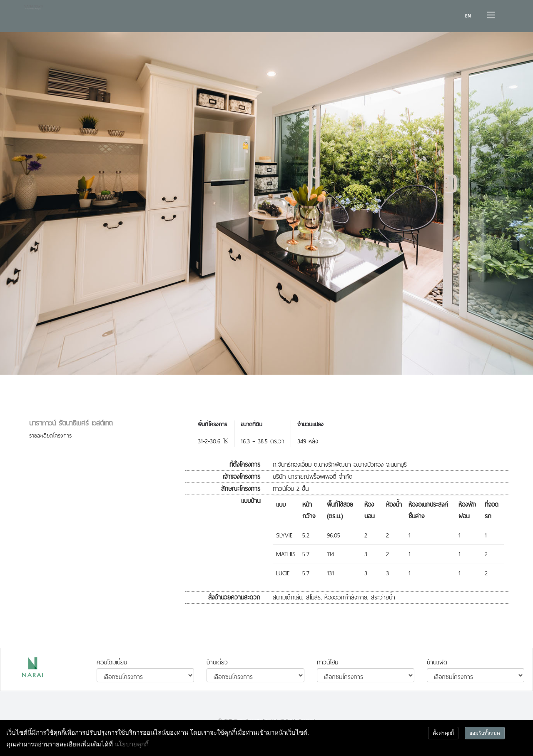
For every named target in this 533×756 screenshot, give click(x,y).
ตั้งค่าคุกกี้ (443, 733)
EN (468, 16)
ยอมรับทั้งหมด (485, 733)
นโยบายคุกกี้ (132, 744)
